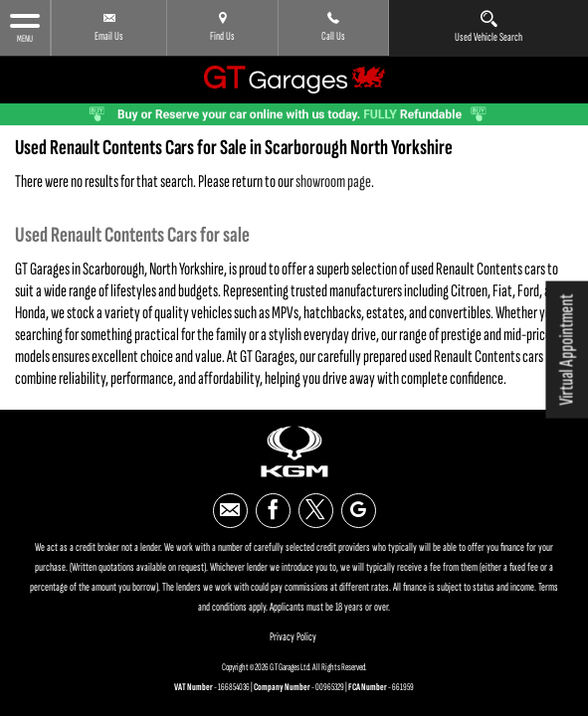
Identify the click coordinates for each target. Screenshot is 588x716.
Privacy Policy (293, 631)
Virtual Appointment (566, 350)
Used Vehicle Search (489, 27)
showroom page (333, 176)
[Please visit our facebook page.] (273, 505)
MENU (25, 27)
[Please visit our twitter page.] (316, 505)
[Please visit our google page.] (359, 505)
